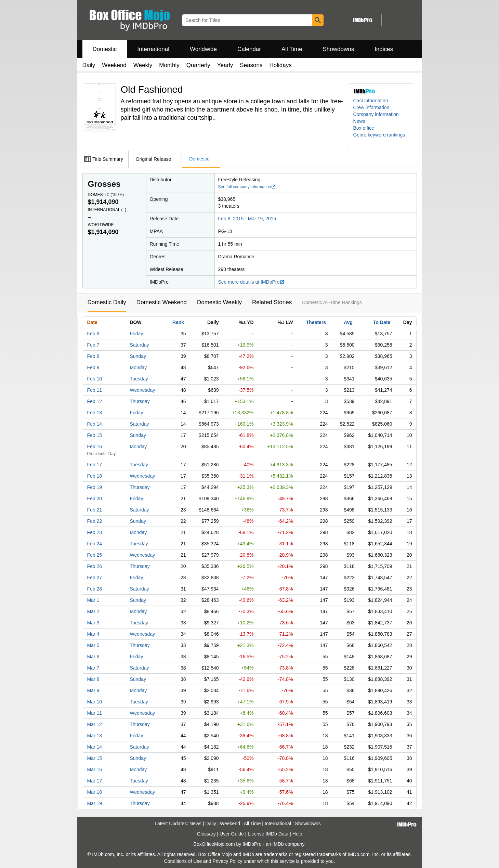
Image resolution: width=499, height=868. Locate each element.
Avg (348, 322)
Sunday (138, 356)
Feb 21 (95, 510)
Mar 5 (93, 645)
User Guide (232, 834)
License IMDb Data (268, 834)
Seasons (251, 65)
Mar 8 (93, 679)
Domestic (105, 49)
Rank (178, 322)
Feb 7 (93, 345)
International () (107, 210)
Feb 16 (95, 446)
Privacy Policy (227, 861)
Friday (137, 334)
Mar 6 (93, 657)
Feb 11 (95, 390)
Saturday (140, 345)
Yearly (225, 65)
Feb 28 (95, 589)
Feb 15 (95, 435)
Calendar (249, 49)
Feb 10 (95, 379)
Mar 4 (93, 634)
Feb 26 (95, 566)
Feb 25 (95, 555)
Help (297, 834)
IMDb (278, 844)
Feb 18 (95, 476)
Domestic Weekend (162, 302)
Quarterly (198, 65)
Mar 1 (93, 600)
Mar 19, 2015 (262, 219)
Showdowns (338, 49)
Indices (384, 49)
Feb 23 (95, 532)
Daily (89, 65)
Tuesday (139, 379)
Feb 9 (93, 367)
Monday (139, 367)
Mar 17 (95, 781)
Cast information (371, 101)
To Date (382, 322)
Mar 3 (93, 623)
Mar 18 (95, 792)
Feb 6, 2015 (231, 219)
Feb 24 (95, 544)
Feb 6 (93, 334)
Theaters (316, 322)
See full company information (247, 187)
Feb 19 (95, 487)
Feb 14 (95, 424)
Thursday (140, 401)
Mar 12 (95, 724)
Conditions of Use (183, 861)
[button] (381, 138)
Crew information (371, 107)
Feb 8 (93, 356)
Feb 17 (95, 465)
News (359, 121)
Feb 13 (95, 413)
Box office (364, 128)
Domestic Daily (107, 302)
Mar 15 (95, 758)
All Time (292, 49)
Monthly (169, 65)
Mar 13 (95, 736)
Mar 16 (95, 769)
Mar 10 (95, 702)
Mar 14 (95, 747)
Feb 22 (95, 521)
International (153, 49)
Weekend (114, 65)
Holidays (281, 65)
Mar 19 (95, 803)
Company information (376, 114)
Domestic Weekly (219, 302)
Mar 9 (93, 690)
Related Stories (272, 302)
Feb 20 (95, 498)
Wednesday (143, 390)
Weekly (143, 65)
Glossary (206, 834)
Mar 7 (93, 668)
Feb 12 (95, 401)
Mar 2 (93, 611)
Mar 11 (95, 713)
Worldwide (203, 49)
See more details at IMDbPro (252, 282)
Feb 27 (95, 578)
